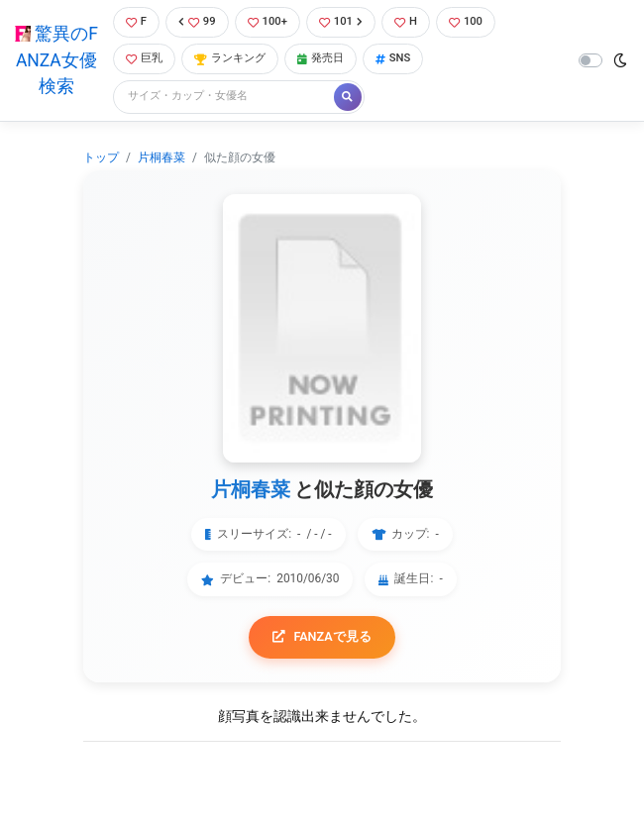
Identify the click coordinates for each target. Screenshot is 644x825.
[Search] (225, 97)
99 (197, 21)
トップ (101, 157)
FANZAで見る (322, 636)
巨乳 (144, 58)
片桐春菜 (161, 157)
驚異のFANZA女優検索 (56, 60)
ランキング (230, 58)
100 (466, 21)
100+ (268, 21)
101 (341, 21)
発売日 (321, 58)
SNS (393, 58)
